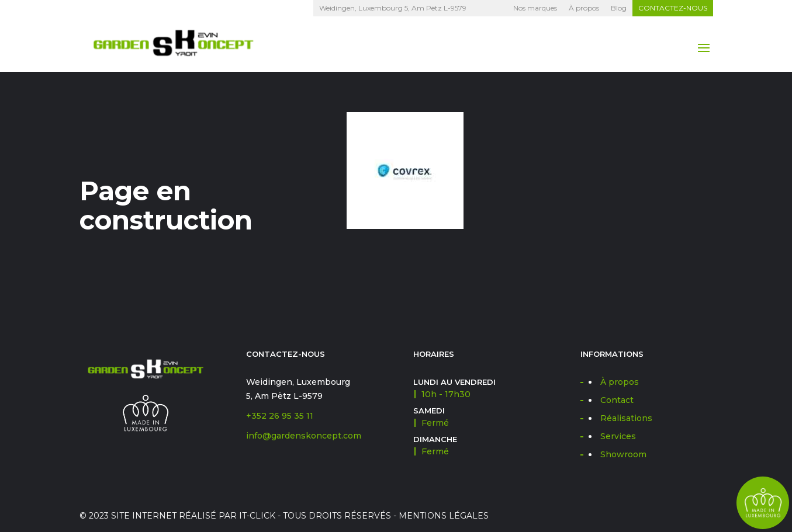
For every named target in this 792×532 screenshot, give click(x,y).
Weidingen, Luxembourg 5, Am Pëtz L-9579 (393, 8)
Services (618, 436)
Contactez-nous (673, 8)
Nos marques (535, 8)
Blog (619, 8)
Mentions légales (444, 516)
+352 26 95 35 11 (280, 416)
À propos (584, 8)
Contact (617, 400)
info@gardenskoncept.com (304, 436)
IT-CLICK (257, 516)
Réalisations (626, 418)
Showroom (623, 454)
